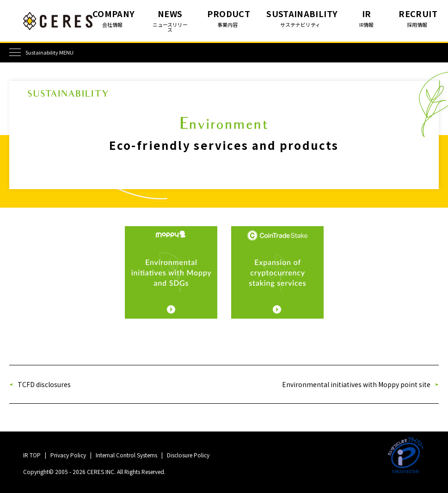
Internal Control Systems (126, 455)
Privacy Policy (68, 455)
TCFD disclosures (44, 384)
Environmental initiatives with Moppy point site (356, 384)
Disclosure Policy (188, 455)
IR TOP (32, 455)
